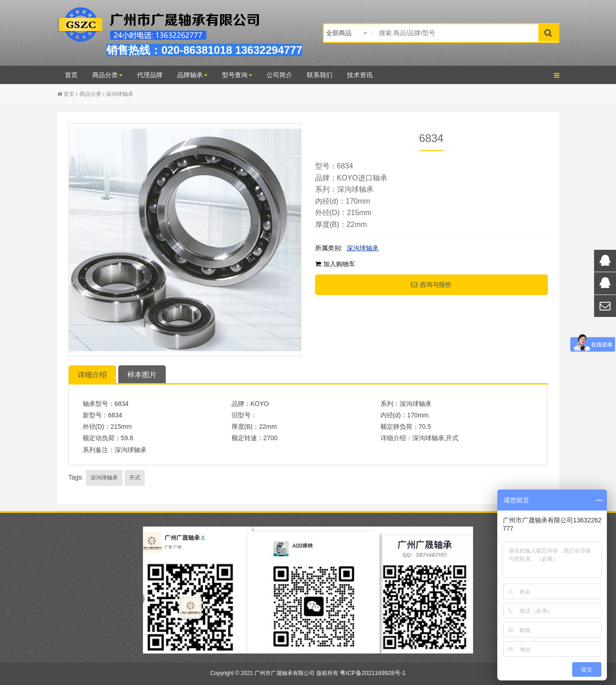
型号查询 (237, 75)
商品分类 (107, 75)
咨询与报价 (431, 285)
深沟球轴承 (120, 94)
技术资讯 (360, 75)
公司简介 (279, 75)
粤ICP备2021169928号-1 (373, 673)
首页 (71, 75)
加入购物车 (335, 264)
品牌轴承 (192, 75)
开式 (135, 478)
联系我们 (320, 75)
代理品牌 (150, 75)
